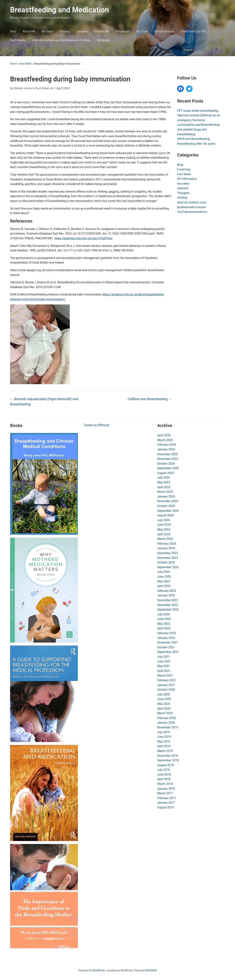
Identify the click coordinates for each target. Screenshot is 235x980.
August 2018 (165, 765)
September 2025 (168, 468)
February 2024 (167, 544)
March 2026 (165, 440)
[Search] (200, 50)
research (183, 188)
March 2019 (165, 751)
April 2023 (164, 586)
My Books (103, 40)
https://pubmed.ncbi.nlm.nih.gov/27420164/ (84, 238)
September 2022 (168, 610)
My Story (47, 31)
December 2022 (168, 600)
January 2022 (166, 638)
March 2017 (165, 793)
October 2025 (166, 464)
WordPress (99, 970)
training (182, 198)
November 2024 (168, 501)
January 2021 (166, 685)
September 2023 (168, 567)
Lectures (82, 31)
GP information (164, 31)
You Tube (142, 31)
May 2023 (164, 581)
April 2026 (164, 435)
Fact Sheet (26, 64)
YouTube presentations (192, 212)
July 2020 (163, 694)
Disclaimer (123, 31)
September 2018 (168, 760)
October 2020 (166, 690)
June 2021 (164, 661)
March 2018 (165, 784)
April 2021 (164, 671)
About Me (29, 31)
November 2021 (168, 643)
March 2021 (165, 675)
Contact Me (102, 31)
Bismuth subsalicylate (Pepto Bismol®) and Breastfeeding (44, 402)
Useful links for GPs (194, 31)
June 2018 (164, 774)
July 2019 (163, 732)
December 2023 (168, 553)
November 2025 (168, 459)
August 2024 (165, 515)
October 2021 (166, 647)
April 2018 (164, 779)
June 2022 (164, 619)
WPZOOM (151, 970)
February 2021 (167, 680)
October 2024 (166, 506)
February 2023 (167, 591)
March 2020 (165, 713)
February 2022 (167, 633)
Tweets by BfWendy (96, 425)
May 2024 (164, 529)
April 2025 (164, 487)
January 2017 (166, 803)
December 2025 (168, 454)
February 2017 (167, 798)
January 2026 (166, 449)
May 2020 (164, 704)
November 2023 (168, 558)
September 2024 (168, 511)
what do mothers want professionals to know (61, 40)
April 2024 (164, 534)
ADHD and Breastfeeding (193, 139)
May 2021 (164, 666)
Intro (13, 31)
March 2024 (165, 539)
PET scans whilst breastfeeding (198, 111)
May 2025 (164, 482)
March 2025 (165, 492)
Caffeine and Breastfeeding (150, 399)
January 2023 (166, 595)
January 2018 (166, 789)
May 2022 (164, 624)
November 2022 (168, 605)
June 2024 (164, 525)
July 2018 (163, 770)
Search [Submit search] (220, 50)
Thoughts (183, 193)
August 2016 (165, 807)
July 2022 (163, 614)
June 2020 (164, 699)
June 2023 (164, 577)
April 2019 (164, 746)
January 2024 (166, 548)
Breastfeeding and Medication (59, 10)
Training (65, 31)
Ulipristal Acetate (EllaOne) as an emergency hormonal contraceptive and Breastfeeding (199, 120)
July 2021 (163, 657)
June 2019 (164, 737)
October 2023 (166, 562)
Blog (180, 165)
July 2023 (163, 572)
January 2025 (166, 497)
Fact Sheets (18, 40)
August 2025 (165, 473)
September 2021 (168, 652)
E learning (184, 169)
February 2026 (167, 445)
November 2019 (168, 727)
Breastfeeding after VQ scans (196, 144)
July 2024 (163, 520)
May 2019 (164, 742)
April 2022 (164, 628)
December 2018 (168, 756)
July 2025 (163, 478)
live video (183, 184)
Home (14, 64)
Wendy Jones (23, 88)
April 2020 (164, 709)
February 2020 (167, 718)
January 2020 (166, 723)
